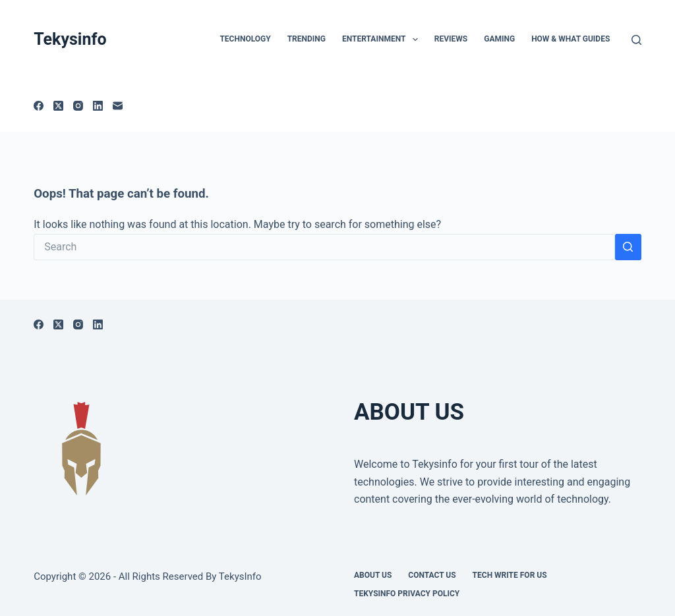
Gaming (499, 39)
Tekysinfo (70, 39)
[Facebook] (39, 106)
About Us (373, 575)
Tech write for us (510, 575)
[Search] (636, 40)
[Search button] (628, 247)
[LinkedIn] (98, 106)
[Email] (118, 106)
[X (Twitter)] (58, 106)
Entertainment (383, 40)
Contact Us (432, 575)
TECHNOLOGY (245, 39)
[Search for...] (324, 247)
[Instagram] (78, 106)
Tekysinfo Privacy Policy (407, 594)
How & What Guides (571, 39)
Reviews (451, 39)
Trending (307, 39)
